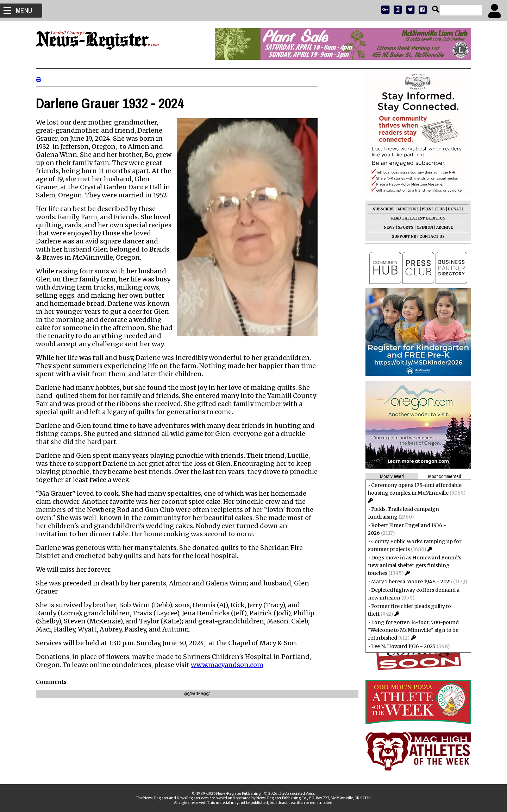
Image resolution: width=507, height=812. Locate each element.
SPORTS (403, 227)
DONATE (453, 209)
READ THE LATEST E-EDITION (415, 218)
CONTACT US (429, 237)
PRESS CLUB (430, 209)
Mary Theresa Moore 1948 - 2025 (409, 582)
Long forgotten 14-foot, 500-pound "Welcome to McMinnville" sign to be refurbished (411, 630)
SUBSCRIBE (381, 209)
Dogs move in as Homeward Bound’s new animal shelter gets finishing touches (412, 565)
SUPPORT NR (401, 237)
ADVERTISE (405, 209)
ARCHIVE (442, 227)
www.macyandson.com (230, 665)
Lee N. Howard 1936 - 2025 (400, 646)
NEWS (386, 227)
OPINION (422, 227)
